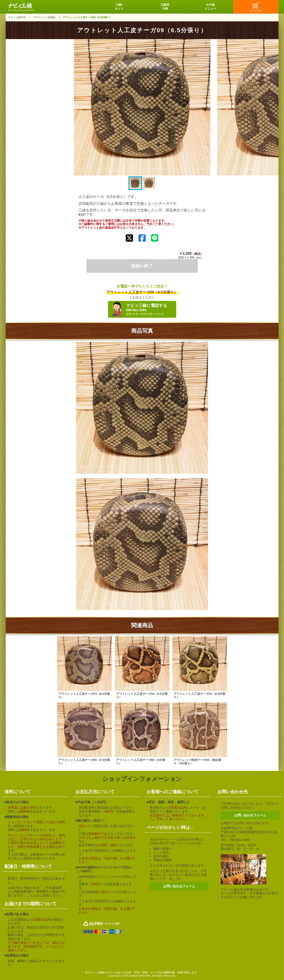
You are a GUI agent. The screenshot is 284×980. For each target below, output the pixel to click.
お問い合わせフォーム (179, 886)
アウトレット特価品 (44, 17)
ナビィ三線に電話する (150, 309)
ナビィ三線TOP (17, 17)
